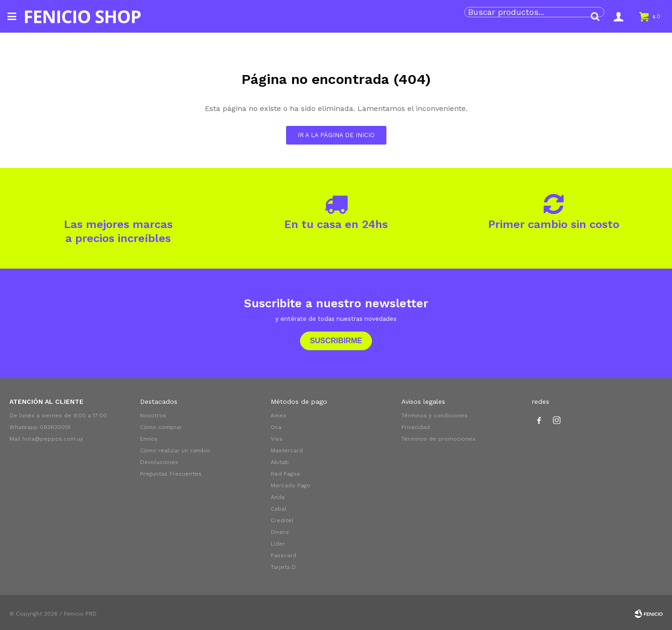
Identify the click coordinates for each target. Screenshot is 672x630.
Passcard (283, 555)
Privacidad (416, 427)
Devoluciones (159, 462)
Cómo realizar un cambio (175, 450)
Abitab (280, 462)
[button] (595, 16)
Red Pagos (285, 474)
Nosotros (153, 415)
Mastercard (287, 450)
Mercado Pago (290, 485)
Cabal (279, 509)
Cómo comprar (161, 427)
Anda (278, 497)
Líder (278, 544)
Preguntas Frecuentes (171, 474)
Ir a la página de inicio (336, 135)
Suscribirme (336, 341)
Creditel (282, 520)
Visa (276, 439)
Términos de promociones (438, 439)
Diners (280, 532)
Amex (278, 415)
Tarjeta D (283, 567)
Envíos (149, 439)
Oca (276, 427)
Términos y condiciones (434, 415)
